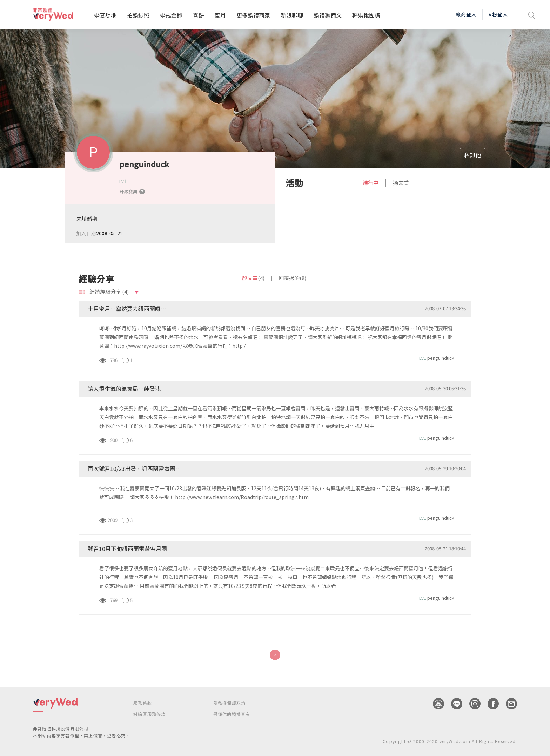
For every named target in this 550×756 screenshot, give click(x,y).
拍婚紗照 (138, 15)
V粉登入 (498, 14)
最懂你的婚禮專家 (232, 714)
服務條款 (143, 703)
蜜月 (220, 15)
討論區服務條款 (149, 714)
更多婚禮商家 (253, 15)
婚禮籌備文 (328, 15)
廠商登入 (466, 14)
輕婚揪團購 (366, 15)
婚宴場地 (105, 15)
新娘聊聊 (292, 15)
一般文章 (251, 278)
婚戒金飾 (171, 15)
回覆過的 (292, 278)
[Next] (275, 655)
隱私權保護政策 (229, 703)
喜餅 (199, 15)
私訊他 (472, 155)
